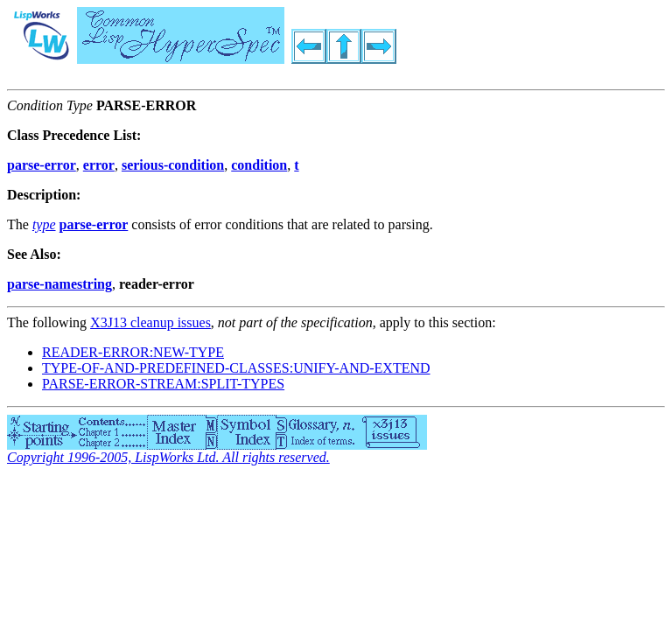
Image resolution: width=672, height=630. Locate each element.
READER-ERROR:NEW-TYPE (133, 352)
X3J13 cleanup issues (150, 322)
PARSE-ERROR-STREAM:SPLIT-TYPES (163, 384)
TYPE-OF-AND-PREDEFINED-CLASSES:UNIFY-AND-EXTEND (236, 368)
